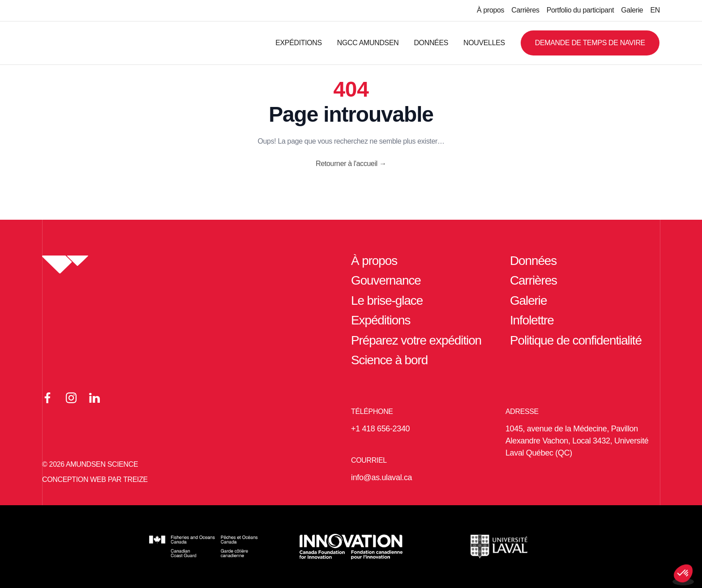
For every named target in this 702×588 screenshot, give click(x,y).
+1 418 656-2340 (380, 429)
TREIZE (135, 479)
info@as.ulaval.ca (381, 477)
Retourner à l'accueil (351, 164)
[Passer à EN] (655, 11)
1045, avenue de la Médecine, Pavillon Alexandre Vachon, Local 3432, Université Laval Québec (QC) (577, 441)
